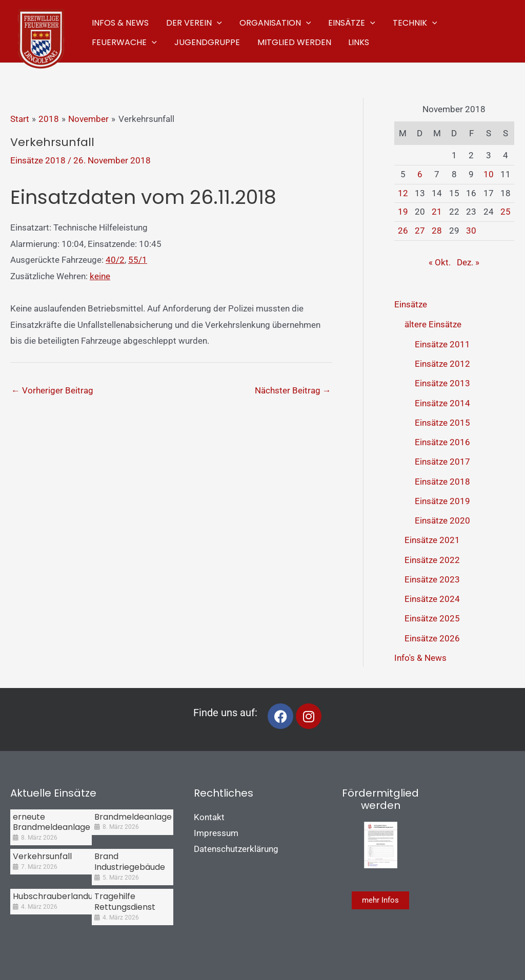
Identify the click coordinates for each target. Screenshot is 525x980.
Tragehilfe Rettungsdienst (125, 902)
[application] (215, 22)
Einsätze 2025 (432, 618)
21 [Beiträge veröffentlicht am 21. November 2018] (437, 212)
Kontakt (209, 817)
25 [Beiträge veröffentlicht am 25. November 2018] (506, 212)
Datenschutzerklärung (236, 849)
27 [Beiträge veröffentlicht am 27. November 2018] (420, 231)
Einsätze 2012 (442, 364)
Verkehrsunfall (42, 856)
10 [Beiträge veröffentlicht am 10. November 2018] (489, 174)
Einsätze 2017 (442, 462)
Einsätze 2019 (442, 501)
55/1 (138, 260)
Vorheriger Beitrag (52, 390)
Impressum (216, 833)
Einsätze (411, 304)
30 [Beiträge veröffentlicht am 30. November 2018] (471, 231)
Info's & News (420, 658)
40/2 (115, 260)
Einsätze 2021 (432, 540)
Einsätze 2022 (432, 560)
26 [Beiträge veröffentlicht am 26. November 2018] (403, 231)
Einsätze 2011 (442, 344)
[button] (193, 22)
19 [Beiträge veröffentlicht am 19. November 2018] (403, 212)
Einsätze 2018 (38, 160)
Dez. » (468, 262)
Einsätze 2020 (442, 520)
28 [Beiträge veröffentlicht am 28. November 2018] (437, 231)
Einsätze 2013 (442, 383)
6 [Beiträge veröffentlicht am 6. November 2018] (420, 174)
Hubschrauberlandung (58, 896)
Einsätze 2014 (442, 403)
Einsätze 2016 (442, 442)
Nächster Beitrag (293, 390)
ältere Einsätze (433, 324)
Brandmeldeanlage (133, 817)
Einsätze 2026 (432, 638)
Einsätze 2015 (442, 423)
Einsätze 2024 (432, 599)
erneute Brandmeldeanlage (52, 822)
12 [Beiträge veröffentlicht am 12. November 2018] (403, 193)
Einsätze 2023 (432, 579)
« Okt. (440, 262)
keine (100, 276)
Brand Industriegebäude (130, 862)
